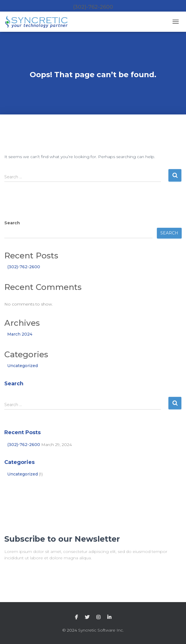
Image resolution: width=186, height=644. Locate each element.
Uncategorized (22, 366)
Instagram (98, 617)
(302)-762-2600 (24, 267)
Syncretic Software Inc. (101, 630)
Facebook (76, 617)
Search (12, 223)
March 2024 (20, 334)
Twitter (87, 617)
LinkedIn (109, 617)
